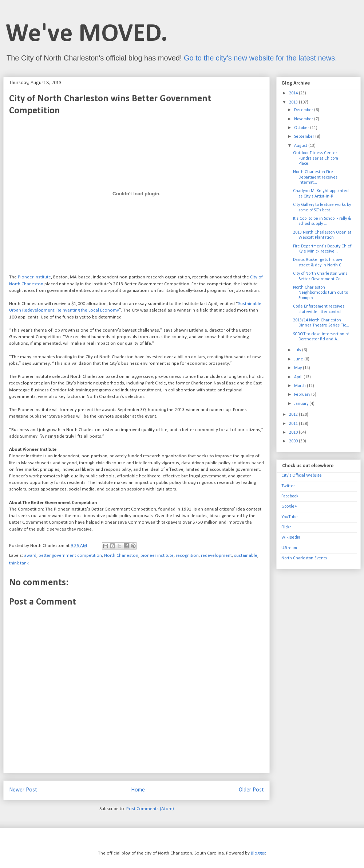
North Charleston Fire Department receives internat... (315, 177)
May (298, 368)
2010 (294, 433)
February (303, 395)
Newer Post (23, 790)
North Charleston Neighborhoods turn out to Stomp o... (321, 293)
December (304, 110)
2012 (294, 415)
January (302, 404)
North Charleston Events (304, 558)
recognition (187, 556)
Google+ (289, 507)
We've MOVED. (87, 34)
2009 (294, 441)
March (300, 386)
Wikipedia (291, 537)
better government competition (70, 556)
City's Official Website (302, 476)
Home (138, 790)
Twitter (288, 486)
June (299, 359)
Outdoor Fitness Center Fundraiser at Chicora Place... (316, 158)
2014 (294, 93)
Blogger (258, 853)
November (304, 119)
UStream (289, 548)
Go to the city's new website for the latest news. (260, 58)
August (301, 146)
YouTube (290, 517)
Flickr (286, 527)
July (298, 350)
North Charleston (121, 556)
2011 (294, 424)
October (302, 128)
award (30, 556)
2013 (294, 102)
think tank (19, 563)
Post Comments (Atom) (150, 809)
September (305, 137)
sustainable (246, 556)
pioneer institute (157, 556)
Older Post (251, 790)
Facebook (290, 496)
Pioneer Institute (34, 277)
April (299, 377)
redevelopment (216, 556)
